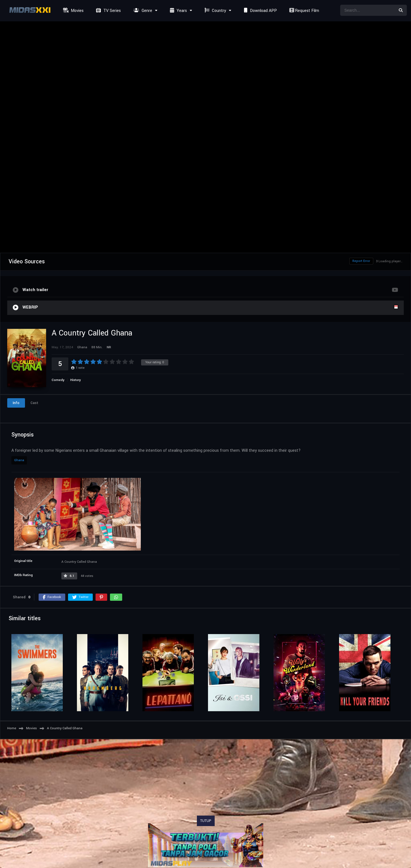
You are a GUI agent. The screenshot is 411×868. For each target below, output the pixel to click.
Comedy (58, 380)
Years (178, 11)
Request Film (304, 11)
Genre (142, 11)
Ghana (19, 460)
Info (16, 403)
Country (215, 11)
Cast (34, 403)
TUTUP (206, 821)
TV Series (108, 11)
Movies (73, 11)
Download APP (260, 11)
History (76, 380)
